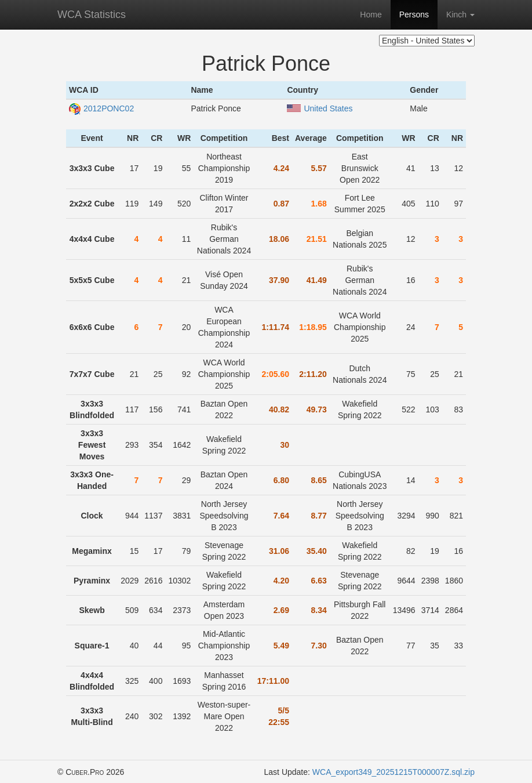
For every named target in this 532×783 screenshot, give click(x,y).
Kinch (460, 14)
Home (371, 14)
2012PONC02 (101, 108)
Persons (414, 14)
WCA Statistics (92, 14)
